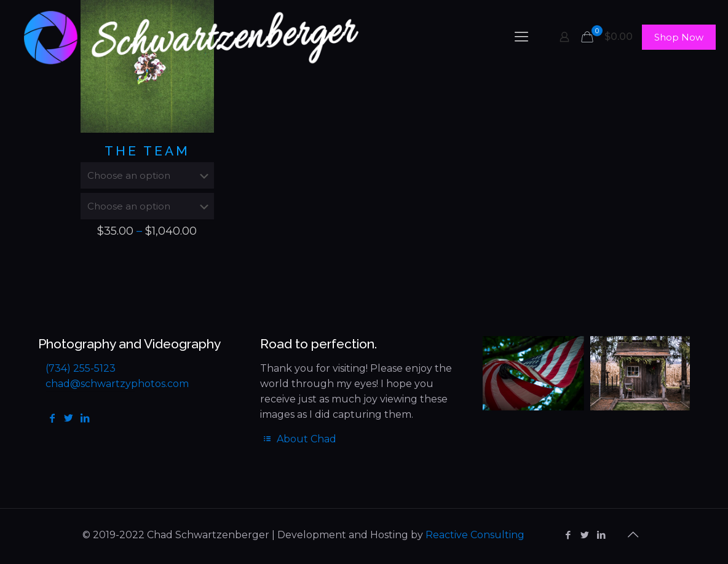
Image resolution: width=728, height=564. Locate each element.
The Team (147, 151)
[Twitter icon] (584, 535)
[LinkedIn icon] (601, 535)
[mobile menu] (521, 37)
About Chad (298, 439)
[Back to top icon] (633, 535)
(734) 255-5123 (81, 368)
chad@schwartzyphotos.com (117, 384)
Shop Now (679, 37)
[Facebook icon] (568, 535)
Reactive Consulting (475, 535)
